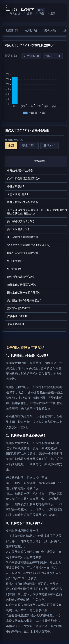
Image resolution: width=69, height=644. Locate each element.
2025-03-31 (53, 56)
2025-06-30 (31, 56)
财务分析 (50, 30)
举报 (39, 13)
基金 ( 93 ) (29, 146)
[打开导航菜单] (6, 6)
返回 (51, 13)
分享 (28, 13)
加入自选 (13, 13)
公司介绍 (31, 30)
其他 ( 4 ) (49, 146)
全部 (11, 146)
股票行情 (12, 30)
